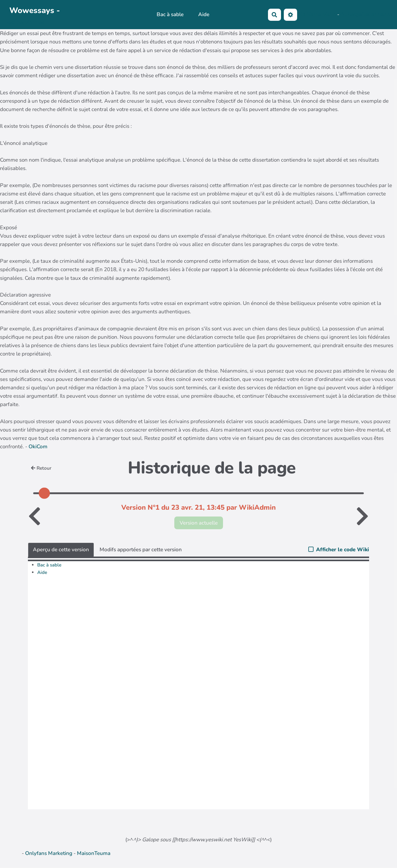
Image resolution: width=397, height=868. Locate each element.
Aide (204, 14)
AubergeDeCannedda (366, 14)
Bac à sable (170, 14)
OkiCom (38, 447)
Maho (329, 14)
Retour (41, 468)
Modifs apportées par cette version (141, 550)
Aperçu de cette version (61, 550)
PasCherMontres (25, 22)
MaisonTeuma (94, 853)
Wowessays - (35, 10)
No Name (310, 14)
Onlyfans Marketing (49, 853)
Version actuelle (199, 523)
